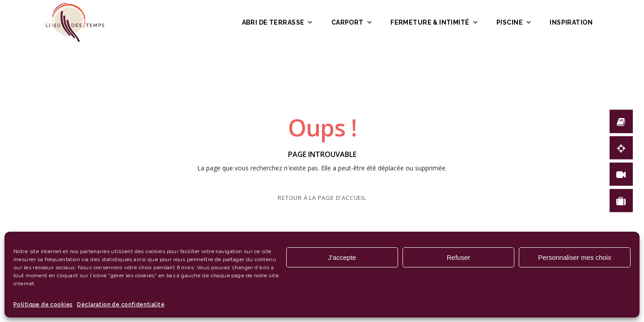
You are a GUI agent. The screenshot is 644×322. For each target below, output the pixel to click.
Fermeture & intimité (434, 22)
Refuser (459, 257)
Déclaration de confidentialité (121, 305)
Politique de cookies (43, 305)
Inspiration (571, 22)
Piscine (514, 22)
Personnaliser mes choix (574, 257)
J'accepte (342, 257)
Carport (352, 22)
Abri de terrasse (278, 22)
